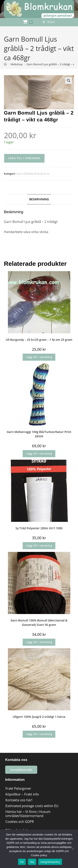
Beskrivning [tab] (39, 199)
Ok (22, 862)
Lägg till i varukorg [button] (39, 357)
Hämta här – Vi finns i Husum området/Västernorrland (28, 814)
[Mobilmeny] (49, 22)
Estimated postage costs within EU (32, 806)
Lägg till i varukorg (24, 158)
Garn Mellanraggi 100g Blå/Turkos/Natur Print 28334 (39, 434)
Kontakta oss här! (19, 800)
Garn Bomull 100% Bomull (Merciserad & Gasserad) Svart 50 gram (39, 623)
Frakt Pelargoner (18, 788)
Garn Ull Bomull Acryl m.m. (33, 174)
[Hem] (5, 64)
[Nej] (73, 849)
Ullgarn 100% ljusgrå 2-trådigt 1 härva (39, 717)
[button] (69, 81)
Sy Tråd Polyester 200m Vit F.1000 (39, 528)
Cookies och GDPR (20, 822)
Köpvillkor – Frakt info (22, 794)
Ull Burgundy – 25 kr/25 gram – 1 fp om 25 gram (39, 340)
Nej (32, 862)
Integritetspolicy (50, 862)
